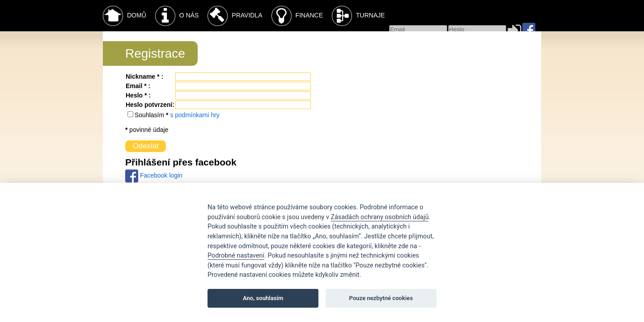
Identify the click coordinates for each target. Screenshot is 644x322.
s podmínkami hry (195, 115)
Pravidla (235, 16)
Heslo (134, 95)
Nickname (140, 76)
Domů (125, 16)
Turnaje (358, 16)
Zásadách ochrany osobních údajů (380, 217)
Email (134, 86)
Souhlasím (150, 115)
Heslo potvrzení (149, 105)
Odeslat (146, 146)
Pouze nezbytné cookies (381, 298)
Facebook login (154, 175)
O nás (177, 16)
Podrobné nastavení (236, 256)
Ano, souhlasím (263, 298)
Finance (297, 16)
